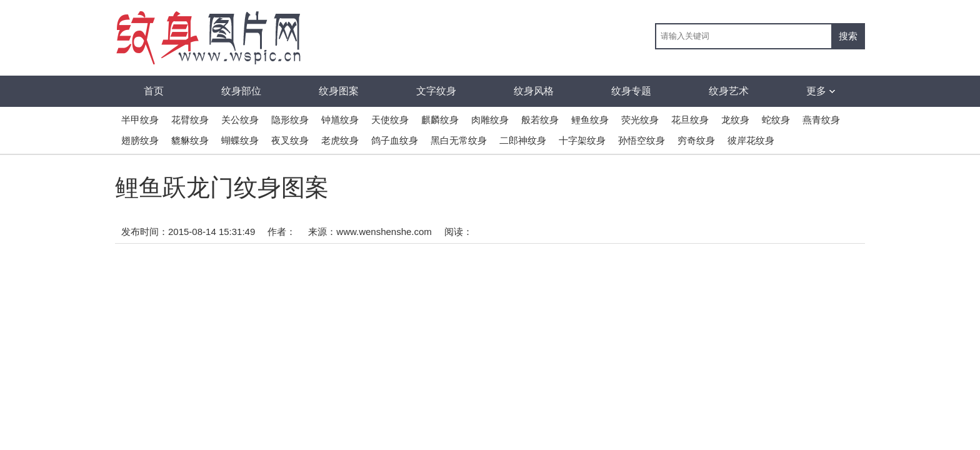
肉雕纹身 (490, 120)
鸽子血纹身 (395, 140)
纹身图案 (339, 91)
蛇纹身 (776, 120)
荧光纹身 (640, 120)
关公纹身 (240, 120)
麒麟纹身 (440, 120)
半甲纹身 (140, 120)
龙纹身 (735, 120)
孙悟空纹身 (642, 140)
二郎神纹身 (523, 140)
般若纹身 (540, 120)
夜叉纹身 (290, 140)
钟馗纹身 (340, 120)
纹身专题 (631, 91)
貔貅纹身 (190, 140)
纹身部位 (241, 91)
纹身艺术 (729, 91)
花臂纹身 (190, 120)
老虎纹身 (340, 140)
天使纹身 (390, 120)
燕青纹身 (821, 120)
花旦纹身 (690, 120)
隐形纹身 (290, 120)
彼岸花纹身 (751, 140)
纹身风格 (534, 91)
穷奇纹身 (696, 140)
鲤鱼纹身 (590, 120)
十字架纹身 (582, 140)
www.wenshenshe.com (384, 232)
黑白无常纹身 (459, 140)
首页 (154, 91)
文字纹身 (436, 91)
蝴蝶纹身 (240, 140)
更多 (821, 91)
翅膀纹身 (140, 140)
